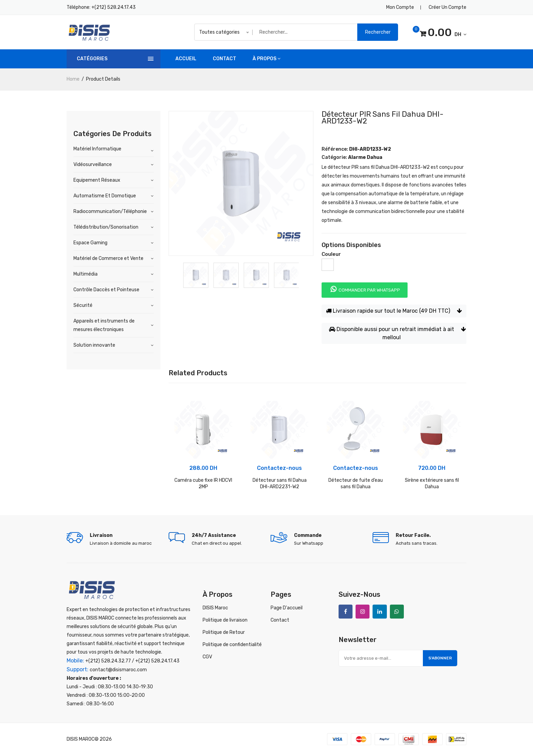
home (73, 79)
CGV (207, 657)
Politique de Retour (224, 632)
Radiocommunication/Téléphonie (110, 211)
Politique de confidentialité (232, 645)
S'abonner (439, 659)
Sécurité (83, 305)
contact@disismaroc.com (118, 670)
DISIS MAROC (81, 740)
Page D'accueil (287, 608)
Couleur (331, 254)
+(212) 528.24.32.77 (108, 662)
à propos (266, 59)
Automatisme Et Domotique (105, 196)
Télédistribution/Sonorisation (106, 227)
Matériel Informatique (97, 149)
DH (442, 34)
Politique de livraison (225, 620)
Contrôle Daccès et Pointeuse (106, 290)
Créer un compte (448, 7)
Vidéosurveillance (93, 165)
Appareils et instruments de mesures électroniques (104, 325)
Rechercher (378, 32)
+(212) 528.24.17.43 (114, 7)
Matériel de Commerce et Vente (108, 258)
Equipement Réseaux (97, 180)
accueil (186, 59)
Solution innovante (94, 345)
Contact (225, 59)
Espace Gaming (90, 243)
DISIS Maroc (215, 608)
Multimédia (85, 274)
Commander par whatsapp (365, 289)
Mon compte (400, 7)
